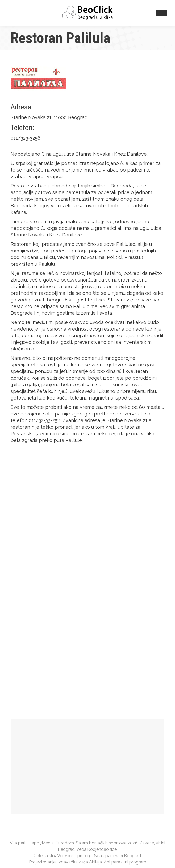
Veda (81, 849)
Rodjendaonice (102, 849)
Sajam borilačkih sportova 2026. (107, 843)
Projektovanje (42, 862)
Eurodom (65, 843)
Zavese (147, 843)
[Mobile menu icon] (161, 13)
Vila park (18, 843)
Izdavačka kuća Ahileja (80, 862)
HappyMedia (41, 843)
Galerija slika (45, 856)
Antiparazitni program (125, 862)
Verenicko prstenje (75, 856)
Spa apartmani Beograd (118, 856)
